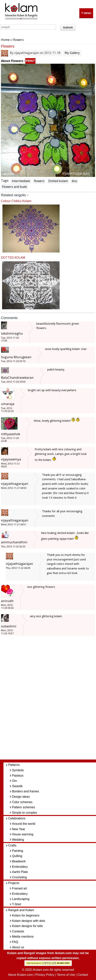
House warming (23, 834)
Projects (14, 883)
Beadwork (19, 861)
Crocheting (19, 877)
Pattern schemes (24, 807)
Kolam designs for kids (27, 926)
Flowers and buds (14, 187)
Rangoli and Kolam (21, 910)
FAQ (15, 942)
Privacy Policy (45, 975)
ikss (74, 181)
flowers (39, 181)
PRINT (30, 61)
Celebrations (17, 818)
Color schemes (22, 802)
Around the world (24, 824)
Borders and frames (26, 791)
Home (5, 40)
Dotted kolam (58, 181)
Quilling (17, 856)
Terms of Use (66, 975)
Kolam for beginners (26, 915)
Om (15, 781)
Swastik (17, 786)
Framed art (20, 888)
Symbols (18, 770)
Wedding (18, 840)
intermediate (21, 181)
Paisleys (18, 776)
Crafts (12, 845)
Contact (83, 975)
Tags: (5, 181)
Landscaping (21, 899)
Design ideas (21, 797)
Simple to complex (25, 813)
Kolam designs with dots (29, 921)
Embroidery (20, 867)
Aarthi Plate (20, 872)
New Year (19, 829)
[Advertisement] (51, 700)
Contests (18, 931)
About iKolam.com (21, 975)
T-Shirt (17, 904)
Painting (18, 851)
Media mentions (23, 937)
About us (18, 947)
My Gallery (72, 53)
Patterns (14, 765)
